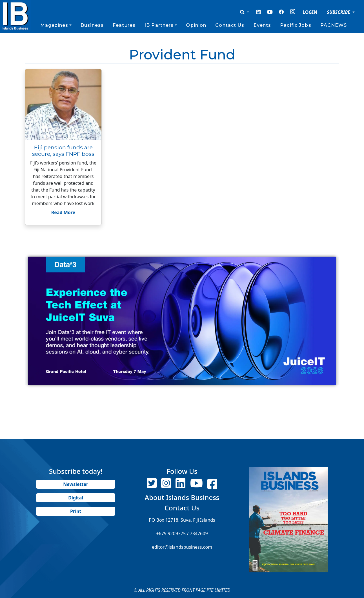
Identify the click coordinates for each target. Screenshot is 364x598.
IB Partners (159, 25)
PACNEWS (334, 25)
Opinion (196, 25)
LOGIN (310, 12)
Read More (63, 212)
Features (124, 25)
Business (92, 25)
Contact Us (230, 25)
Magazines (54, 25)
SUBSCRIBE (339, 12)
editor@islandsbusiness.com (182, 547)
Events (262, 25)
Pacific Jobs (296, 25)
